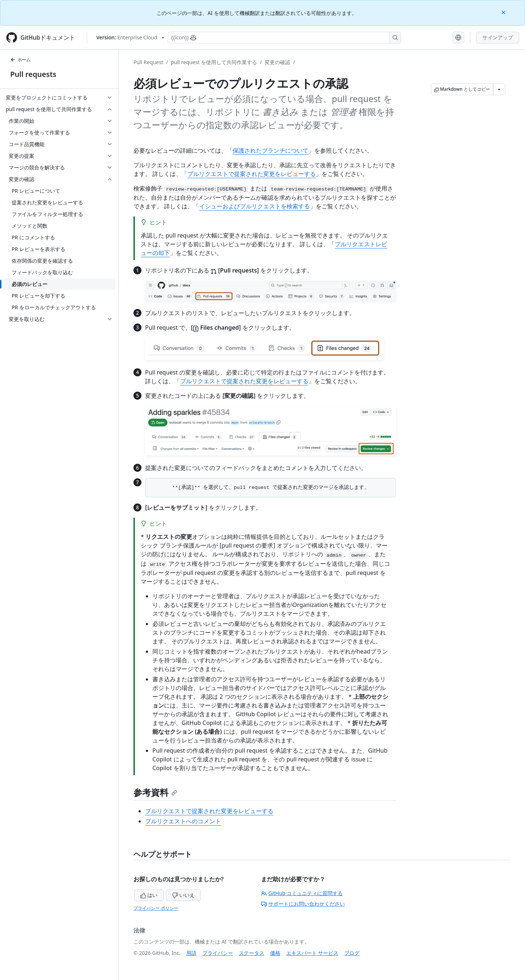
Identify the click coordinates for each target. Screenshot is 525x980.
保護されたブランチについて (271, 150)
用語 (191, 953)
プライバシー (218, 953)
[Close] (504, 12)
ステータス (252, 953)
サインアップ (498, 37)
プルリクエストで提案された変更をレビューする (252, 174)
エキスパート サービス (312, 953)
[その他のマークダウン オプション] (499, 89)
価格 (275, 953)
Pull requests (33, 74)
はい (149, 895)
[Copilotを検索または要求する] (284, 38)
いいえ (183, 895)
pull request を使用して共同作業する (214, 62)
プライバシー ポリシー (156, 908)
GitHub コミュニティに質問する (302, 893)
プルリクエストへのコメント (183, 821)
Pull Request (148, 62)
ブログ (352, 953)
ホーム (20, 60)
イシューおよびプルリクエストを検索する (254, 206)
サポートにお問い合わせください (303, 904)
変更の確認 (277, 62)
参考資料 (155, 792)
